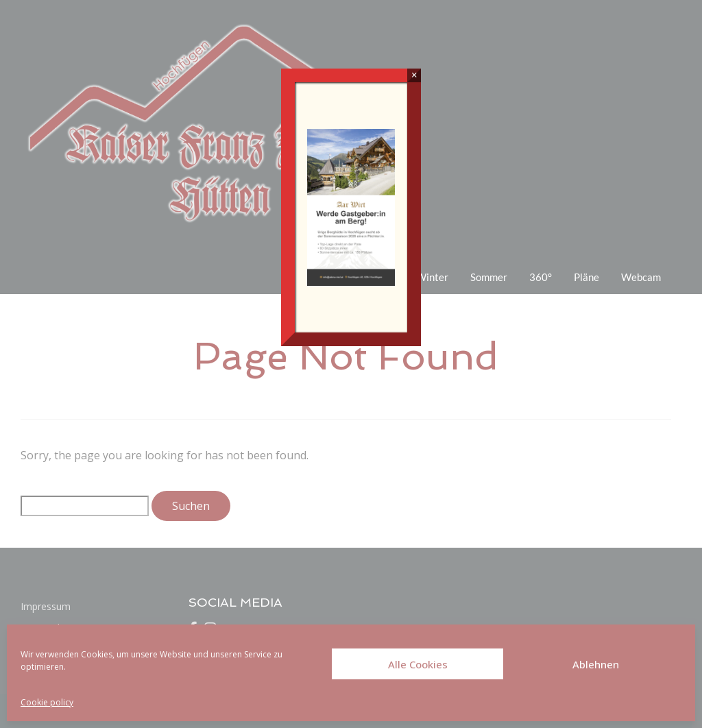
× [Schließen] (414, 75)
